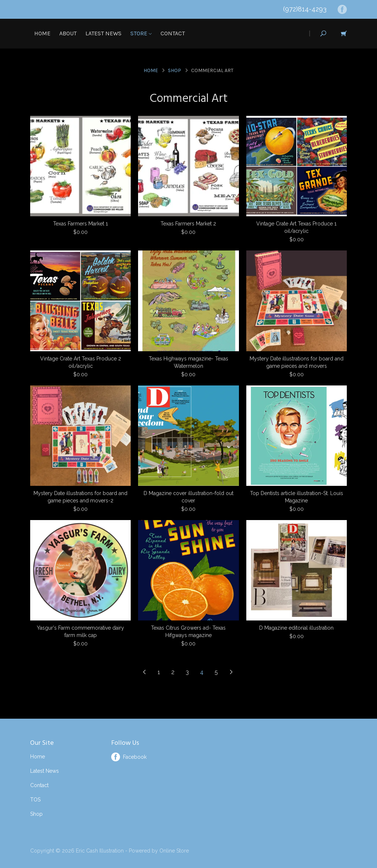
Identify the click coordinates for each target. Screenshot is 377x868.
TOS (35, 800)
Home (42, 33)
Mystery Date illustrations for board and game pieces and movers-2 (80, 497)
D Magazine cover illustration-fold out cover (188, 497)
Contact (173, 33)
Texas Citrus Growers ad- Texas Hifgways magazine (188, 632)
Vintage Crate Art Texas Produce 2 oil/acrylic (81, 362)
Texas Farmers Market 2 (188, 224)
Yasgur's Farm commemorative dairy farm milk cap (80, 632)
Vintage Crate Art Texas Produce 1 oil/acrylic (296, 227)
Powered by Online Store (159, 851)
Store (141, 33)
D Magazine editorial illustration (296, 628)
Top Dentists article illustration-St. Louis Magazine (297, 497)
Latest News (103, 33)
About (68, 33)
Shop (175, 70)
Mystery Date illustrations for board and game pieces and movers (297, 362)
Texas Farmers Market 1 (80, 224)
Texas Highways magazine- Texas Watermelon (188, 362)
